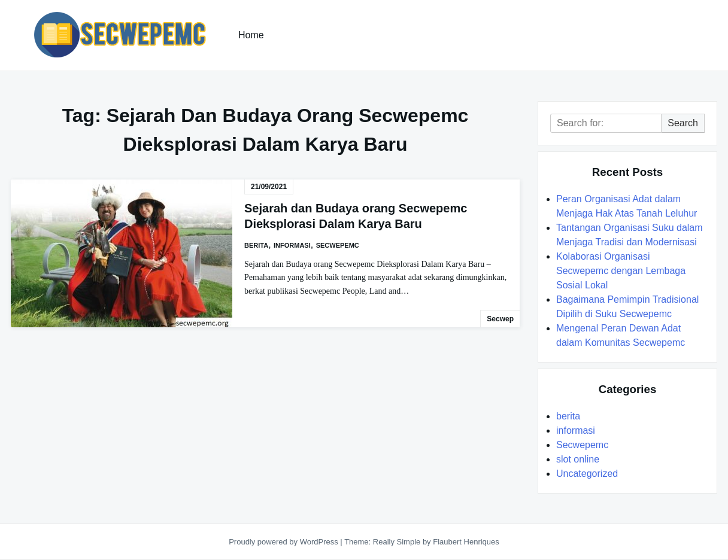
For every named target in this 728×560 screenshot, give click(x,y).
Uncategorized (587, 474)
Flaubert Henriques (466, 542)
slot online (578, 459)
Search (683, 123)
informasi (292, 245)
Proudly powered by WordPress (284, 542)
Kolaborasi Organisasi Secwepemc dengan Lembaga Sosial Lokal (621, 271)
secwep (500, 319)
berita (256, 245)
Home (251, 35)
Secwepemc (338, 245)
